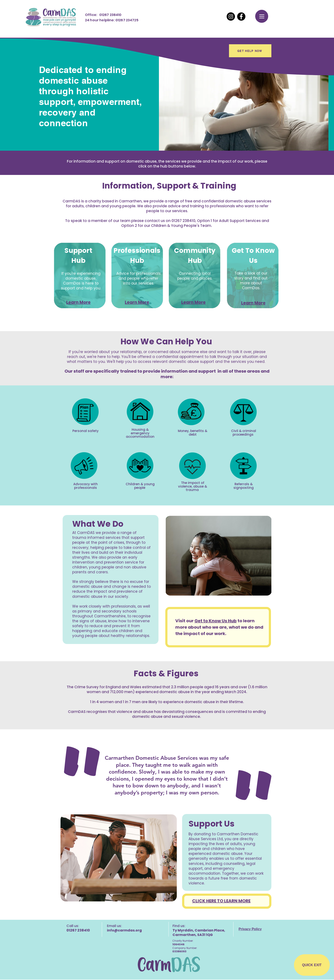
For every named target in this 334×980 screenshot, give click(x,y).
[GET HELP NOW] (250, 51)
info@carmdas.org (124, 930)
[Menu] (262, 16)
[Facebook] (241, 16)
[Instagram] (231, 16)
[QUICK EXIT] (312, 965)
